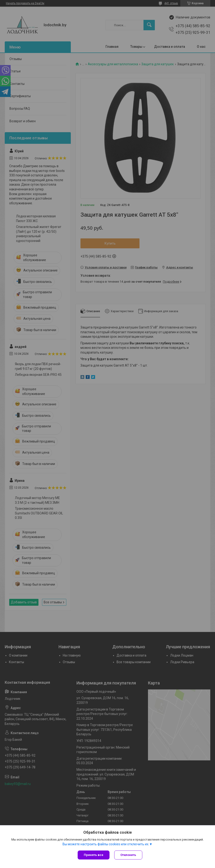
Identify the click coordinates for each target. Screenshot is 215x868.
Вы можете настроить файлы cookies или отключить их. (106, 844)
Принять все (94, 855)
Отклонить (128, 855)
